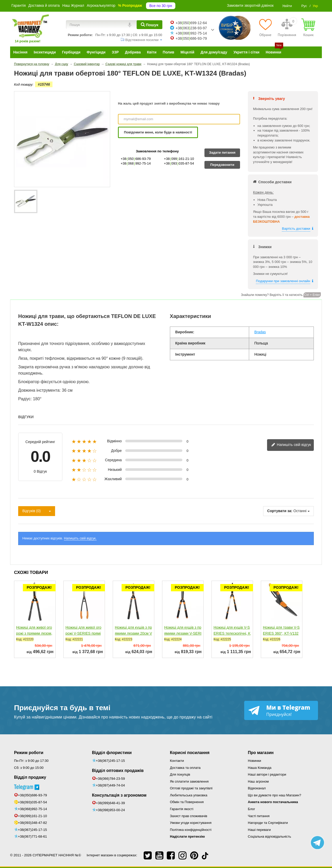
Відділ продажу (30, 777)
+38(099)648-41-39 (110, 803)
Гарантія (19, 5)
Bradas (260, 332)
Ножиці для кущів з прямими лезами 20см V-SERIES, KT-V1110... (133, 633)
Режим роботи (29, 753)
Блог (251, 809)
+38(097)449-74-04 (110, 785)
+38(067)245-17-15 (32, 830)
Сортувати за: (280, 511)
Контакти (177, 761)
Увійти (287, 6)
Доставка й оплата (44, 5)
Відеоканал (257, 788)
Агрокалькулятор (101, 5)
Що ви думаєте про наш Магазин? (274, 795)
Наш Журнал (73, 5)
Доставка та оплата (185, 768)
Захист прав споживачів (189, 816)
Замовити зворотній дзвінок (250, 5)
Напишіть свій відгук (291, 445)
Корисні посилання (190, 753)
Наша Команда (260, 768)
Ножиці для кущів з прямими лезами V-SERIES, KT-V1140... (183, 633)
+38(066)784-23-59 (110, 779)
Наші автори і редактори (267, 774)
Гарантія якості (182, 809)
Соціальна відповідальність (269, 836)
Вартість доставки (296, 229)
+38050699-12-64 (191, 23)
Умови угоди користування (191, 823)
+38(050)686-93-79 (32, 795)
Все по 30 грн (161, 6)
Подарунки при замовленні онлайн (283, 281)
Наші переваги (259, 830)
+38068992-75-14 (191, 33)
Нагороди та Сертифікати (268, 823)
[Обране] (265, 28)
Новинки (254, 761)
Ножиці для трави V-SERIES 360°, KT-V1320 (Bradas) (281, 633)
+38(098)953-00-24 (110, 810)
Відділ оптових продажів (118, 771)
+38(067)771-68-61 (32, 836)
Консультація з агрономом (119, 795)
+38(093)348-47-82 (32, 823)
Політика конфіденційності (191, 830)
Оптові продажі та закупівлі (191, 788)
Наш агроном (258, 781)
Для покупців (180, 774)
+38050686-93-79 (191, 38)
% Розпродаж (130, 5)
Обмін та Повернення (187, 802)
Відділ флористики (112, 753)
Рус (304, 6)
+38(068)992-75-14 (32, 809)
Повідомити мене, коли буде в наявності (158, 132)
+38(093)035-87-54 (32, 802)
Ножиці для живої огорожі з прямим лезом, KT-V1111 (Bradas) (34, 633)
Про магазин (261, 753)
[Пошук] (150, 25)
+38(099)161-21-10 (32, 816)
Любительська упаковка (189, 795)
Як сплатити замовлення (189, 781)
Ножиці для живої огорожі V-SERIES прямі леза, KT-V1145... (83, 633)
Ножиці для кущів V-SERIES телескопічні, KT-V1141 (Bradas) (232, 633)
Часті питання (259, 816)
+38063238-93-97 (191, 28)
